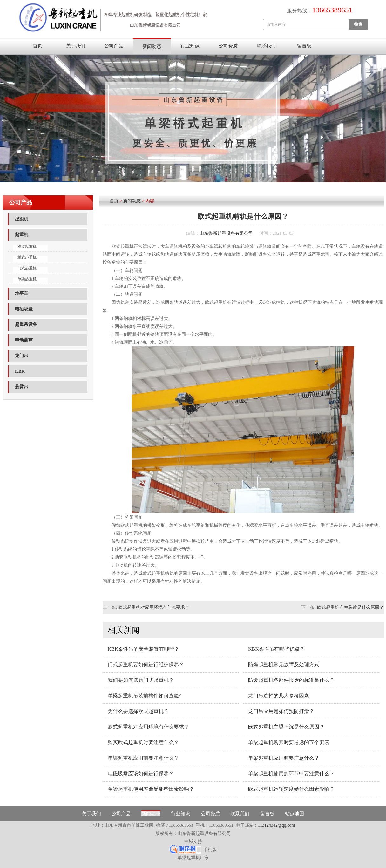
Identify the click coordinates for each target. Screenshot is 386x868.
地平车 (22, 293)
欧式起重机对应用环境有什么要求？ (154, 607)
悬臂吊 (22, 387)
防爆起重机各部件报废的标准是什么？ (291, 680)
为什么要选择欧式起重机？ (138, 711)
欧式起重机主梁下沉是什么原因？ (286, 727)
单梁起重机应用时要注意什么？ (284, 758)
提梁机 (22, 219)
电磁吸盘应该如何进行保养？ (141, 773)
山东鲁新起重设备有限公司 (226, 233)
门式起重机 (27, 268)
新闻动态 (152, 46)
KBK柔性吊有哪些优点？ (276, 649)
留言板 (304, 46)
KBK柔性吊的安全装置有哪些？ (144, 649)
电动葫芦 (24, 340)
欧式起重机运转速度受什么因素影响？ (291, 789)
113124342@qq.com (277, 825)
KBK (20, 371)
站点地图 (295, 814)
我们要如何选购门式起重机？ (141, 680)
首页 (37, 46)
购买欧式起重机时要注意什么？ (143, 742)
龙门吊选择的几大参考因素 (279, 696)
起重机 (22, 235)
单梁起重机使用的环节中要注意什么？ (291, 773)
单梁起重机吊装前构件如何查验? (144, 696)
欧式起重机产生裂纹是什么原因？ (350, 607)
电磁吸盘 (24, 309)
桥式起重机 (27, 257)
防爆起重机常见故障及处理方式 (284, 665)
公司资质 (228, 46)
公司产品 (114, 46)
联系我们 (266, 46)
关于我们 (76, 46)
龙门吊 (22, 356)
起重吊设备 (26, 325)
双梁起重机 (27, 247)
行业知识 (190, 46)
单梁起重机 (27, 279)
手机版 (210, 850)
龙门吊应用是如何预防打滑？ (281, 711)
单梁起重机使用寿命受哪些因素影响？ (151, 789)
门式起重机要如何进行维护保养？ (146, 665)
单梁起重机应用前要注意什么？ (143, 758)
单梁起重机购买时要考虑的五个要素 (289, 742)
